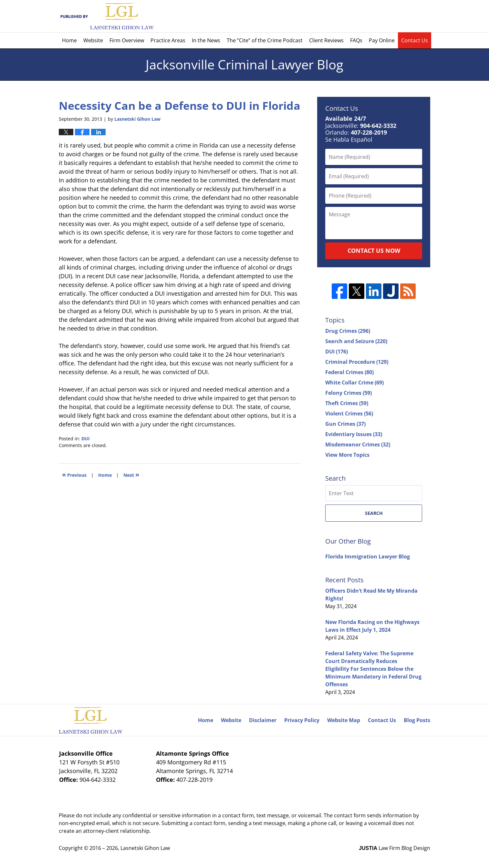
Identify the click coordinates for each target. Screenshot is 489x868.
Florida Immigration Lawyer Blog (368, 557)
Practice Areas (168, 40)
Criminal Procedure (357, 362)
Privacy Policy (302, 720)
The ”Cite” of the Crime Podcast (265, 40)
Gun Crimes (345, 424)
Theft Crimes (347, 403)
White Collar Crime (354, 383)
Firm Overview (127, 40)
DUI (86, 439)
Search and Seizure (356, 341)
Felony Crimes (349, 393)
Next (131, 474)
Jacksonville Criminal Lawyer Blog (106, 16)
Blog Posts (417, 720)
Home (69, 40)
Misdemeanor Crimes (358, 444)
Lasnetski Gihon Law (145, 848)
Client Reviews (326, 40)
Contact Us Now (374, 250)
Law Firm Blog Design (395, 848)
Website (93, 40)
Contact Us (415, 40)
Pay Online (382, 40)
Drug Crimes (348, 331)
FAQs (356, 40)
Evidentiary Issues (354, 434)
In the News (206, 40)
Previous (74, 474)
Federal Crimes (349, 372)
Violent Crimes (349, 414)
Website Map (344, 720)
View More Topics (347, 455)
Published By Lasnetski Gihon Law (374, 16)
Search (374, 513)
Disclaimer (263, 720)
